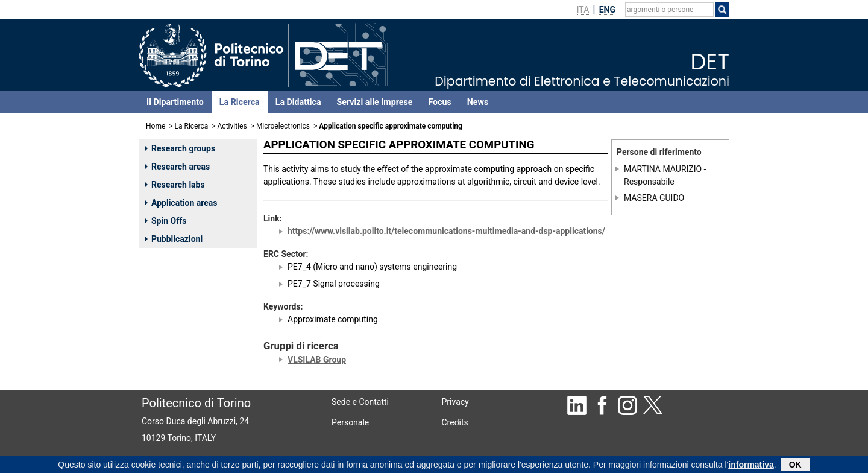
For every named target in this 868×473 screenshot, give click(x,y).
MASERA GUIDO (654, 198)
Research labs (175, 185)
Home (156, 126)
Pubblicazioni (174, 239)
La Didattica (298, 102)
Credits (455, 422)
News (478, 102)
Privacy (455, 402)
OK (795, 466)
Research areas (178, 167)
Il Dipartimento (175, 102)
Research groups (180, 148)
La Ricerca (240, 102)
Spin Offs (166, 221)
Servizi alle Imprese (375, 102)
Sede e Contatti (360, 402)
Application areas (181, 203)
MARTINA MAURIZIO (663, 169)
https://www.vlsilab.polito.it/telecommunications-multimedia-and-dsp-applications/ (446, 231)
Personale (350, 422)
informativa (751, 466)
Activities (232, 126)
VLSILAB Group (317, 360)
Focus (439, 102)
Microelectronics (283, 126)
